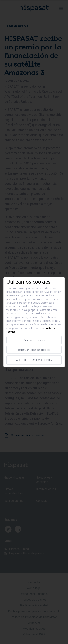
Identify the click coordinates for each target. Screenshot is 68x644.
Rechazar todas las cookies (34, 350)
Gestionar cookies (34, 340)
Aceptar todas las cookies (34, 360)
